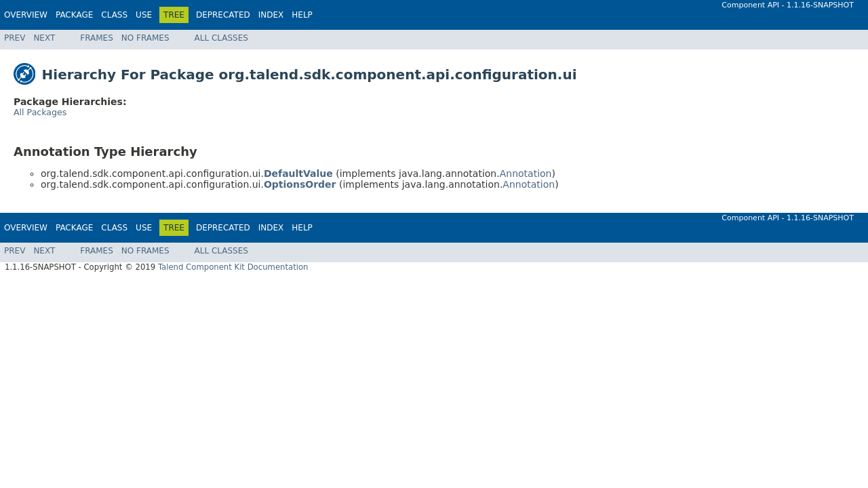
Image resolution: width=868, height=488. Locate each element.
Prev (15, 38)
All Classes (221, 38)
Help (302, 15)
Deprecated (223, 15)
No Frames (145, 38)
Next (44, 38)
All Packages (40, 112)
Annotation (526, 174)
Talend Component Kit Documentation (233, 267)
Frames (97, 38)
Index (271, 15)
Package (74, 15)
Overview (26, 15)
